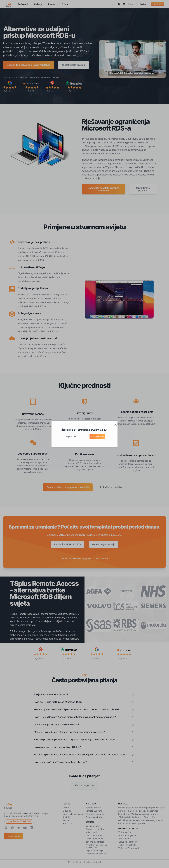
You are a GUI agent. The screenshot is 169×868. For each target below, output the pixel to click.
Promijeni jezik (97, 436)
